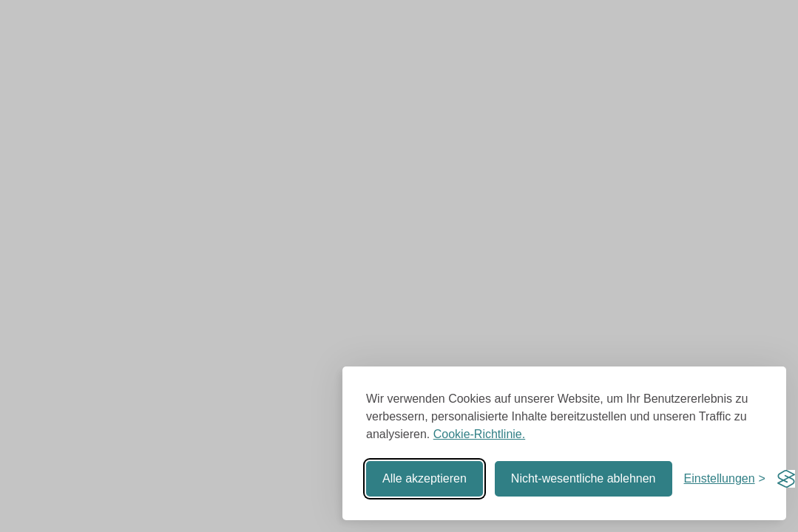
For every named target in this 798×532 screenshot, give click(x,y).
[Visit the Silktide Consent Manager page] (786, 479)
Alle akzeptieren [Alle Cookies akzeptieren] (425, 478)
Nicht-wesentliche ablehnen (584, 478)
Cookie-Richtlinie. (480, 434)
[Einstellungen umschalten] (725, 479)
